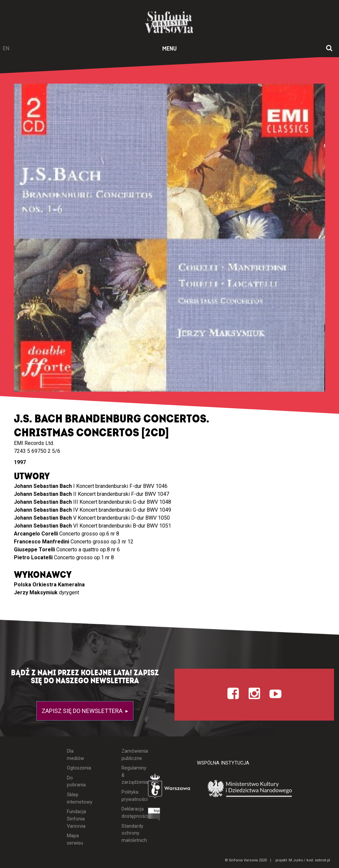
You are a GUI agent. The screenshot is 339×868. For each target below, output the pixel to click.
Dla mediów (75, 755)
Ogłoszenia (76, 768)
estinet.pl (322, 860)
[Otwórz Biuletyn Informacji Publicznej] (154, 816)
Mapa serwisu (75, 839)
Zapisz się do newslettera (83, 711)
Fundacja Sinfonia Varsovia (76, 819)
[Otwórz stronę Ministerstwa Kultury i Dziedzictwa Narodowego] (250, 789)
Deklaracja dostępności (130, 813)
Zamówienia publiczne (130, 755)
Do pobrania (76, 782)
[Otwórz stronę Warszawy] (170, 787)
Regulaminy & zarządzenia (130, 775)
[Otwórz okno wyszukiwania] (329, 49)
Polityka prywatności (130, 796)
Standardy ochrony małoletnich (130, 833)
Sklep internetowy (76, 798)
